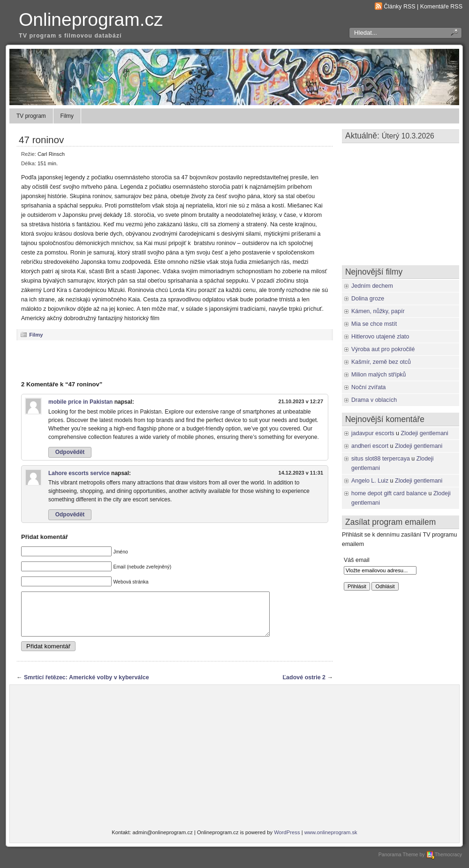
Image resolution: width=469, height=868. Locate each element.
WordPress (287, 841)
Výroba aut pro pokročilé (383, 349)
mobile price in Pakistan (80, 402)
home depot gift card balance (389, 493)
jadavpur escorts (373, 433)
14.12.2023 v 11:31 (301, 473)
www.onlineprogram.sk (331, 841)
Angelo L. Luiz (370, 481)
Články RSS (399, 7)
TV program (31, 116)
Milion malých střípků (379, 375)
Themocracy (444, 863)
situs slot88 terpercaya (381, 459)
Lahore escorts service (79, 473)
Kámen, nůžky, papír (378, 311)
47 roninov (41, 140)
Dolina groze (368, 299)
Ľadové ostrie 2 (304, 686)
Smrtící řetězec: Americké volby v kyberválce (87, 686)
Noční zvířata (369, 387)
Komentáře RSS (441, 7)
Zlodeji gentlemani (425, 433)
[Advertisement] (175, 360)
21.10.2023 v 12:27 (301, 401)
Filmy (67, 116)
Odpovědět (70, 452)
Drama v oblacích (374, 400)
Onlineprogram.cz (91, 19)
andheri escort (370, 446)
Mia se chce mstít (374, 324)
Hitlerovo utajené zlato (380, 337)
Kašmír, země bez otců (381, 362)
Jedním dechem (372, 286)
